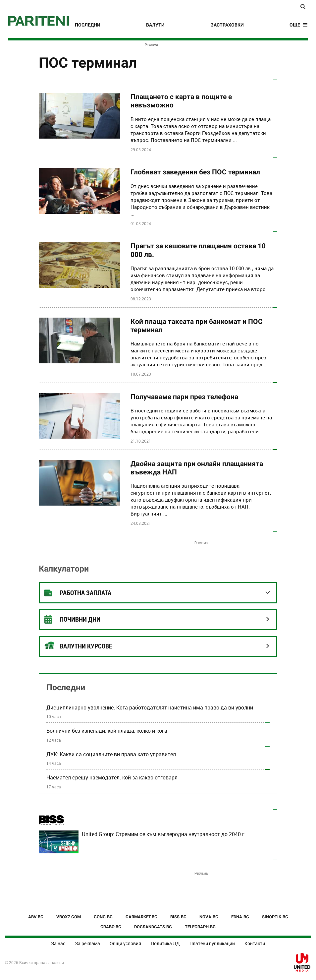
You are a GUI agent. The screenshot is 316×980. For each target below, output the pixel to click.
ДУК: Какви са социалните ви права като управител (111, 754)
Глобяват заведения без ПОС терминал (195, 172)
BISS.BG (178, 917)
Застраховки (227, 25)
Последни (88, 25)
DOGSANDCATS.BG (153, 927)
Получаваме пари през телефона (184, 397)
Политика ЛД (165, 943)
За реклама (87, 943)
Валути (155, 25)
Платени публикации (212, 943)
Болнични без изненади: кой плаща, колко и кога (107, 731)
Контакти (255, 943)
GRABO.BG (111, 927)
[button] (299, 25)
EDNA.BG (240, 917)
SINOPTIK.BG (275, 917)
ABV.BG (36, 917)
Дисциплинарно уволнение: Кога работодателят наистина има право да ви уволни (150, 707)
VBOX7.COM (69, 917)
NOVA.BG (209, 917)
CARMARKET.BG (141, 917)
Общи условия (125, 943)
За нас (58, 943)
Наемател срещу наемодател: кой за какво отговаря (112, 777)
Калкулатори (64, 569)
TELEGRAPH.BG (200, 927)
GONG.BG (103, 917)
